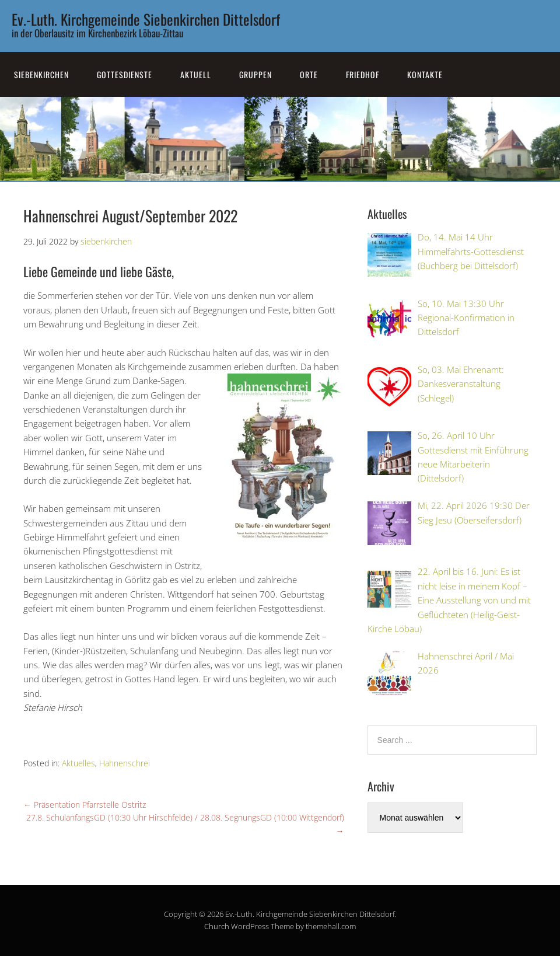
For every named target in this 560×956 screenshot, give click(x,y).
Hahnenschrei (125, 763)
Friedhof (363, 74)
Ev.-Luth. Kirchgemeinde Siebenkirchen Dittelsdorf (146, 19)
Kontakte (425, 74)
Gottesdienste (125, 74)
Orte (309, 74)
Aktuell (196, 74)
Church (217, 926)
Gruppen (256, 74)
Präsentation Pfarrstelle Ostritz (85, 805)
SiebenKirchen (41, 74)
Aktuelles (78, 763)
